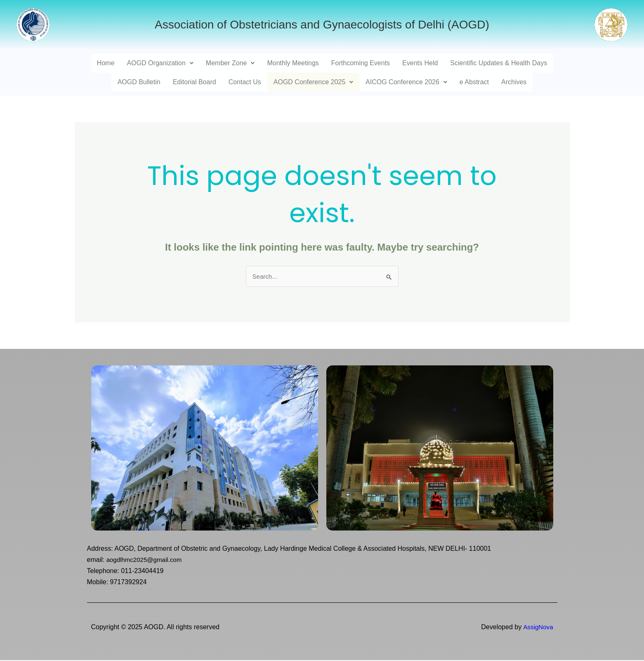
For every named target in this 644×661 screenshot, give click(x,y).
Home (106, 63)
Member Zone (230, 63)
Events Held (420, 63)
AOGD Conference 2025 (313, 82)
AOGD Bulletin (139, 82)
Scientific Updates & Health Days (499, 63)
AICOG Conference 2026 (406, 82)
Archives (514, 82)
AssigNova (537, 627)
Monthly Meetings (293, 63)
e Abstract (474, 82)
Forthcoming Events (361, 63)
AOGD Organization (160, 63)
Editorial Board (195, 82)
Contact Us (245, 82)
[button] (160, 63)
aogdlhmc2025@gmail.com (146, 560)
